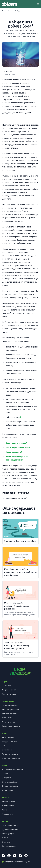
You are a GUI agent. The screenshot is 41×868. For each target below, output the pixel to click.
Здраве (20, 11)
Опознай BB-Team (8, 802)
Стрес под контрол (9, 722)
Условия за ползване (10, 754)
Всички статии (7, 790)
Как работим (6, 686)
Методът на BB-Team (9, 742)
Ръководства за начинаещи (12, 770)
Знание (11, 11)
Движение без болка (10, 714)
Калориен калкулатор (10, 786)
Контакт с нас (7, 750)
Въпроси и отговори (9, 694)
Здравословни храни (10, 830)
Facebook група (7, 814)
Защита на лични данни (11, 758)
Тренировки (6, 778)
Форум (4, 810)
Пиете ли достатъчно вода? (18, 448)
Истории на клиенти (9, 690)
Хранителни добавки (10, 782)
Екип (3, 746)
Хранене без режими (10, 706)
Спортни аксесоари (9, 846)
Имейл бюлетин (8, 806)
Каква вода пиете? (14, 452)
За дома (5, 838)
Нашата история (8, 738)
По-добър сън (7, 718)
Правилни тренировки (10, 710)
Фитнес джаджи (8, 834)
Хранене (5, 774)
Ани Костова (7, 72)
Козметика (6, 842)
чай (20, 417)
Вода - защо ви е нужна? (17, 443)
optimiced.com (18, 498)
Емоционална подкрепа (11, 726)
